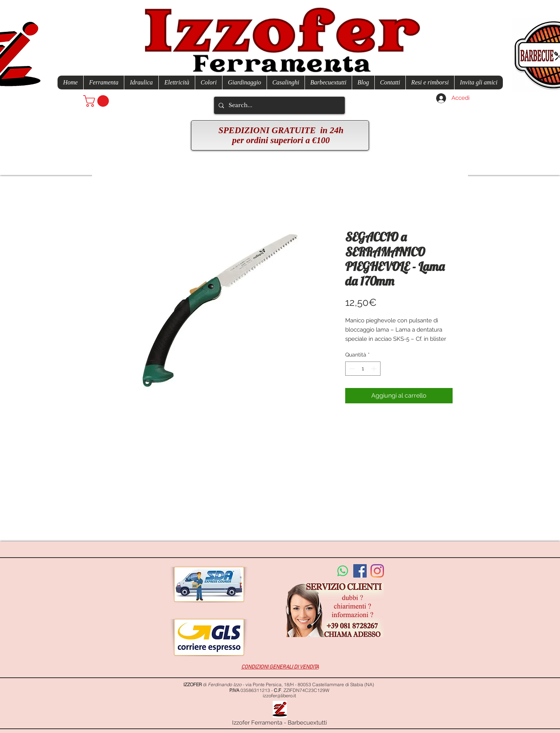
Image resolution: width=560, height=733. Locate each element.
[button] (97, 101)
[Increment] (375, 369)
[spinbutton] (363, 369)
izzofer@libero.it (279, 696)
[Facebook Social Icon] (360, 571)
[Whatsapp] (343, 571)
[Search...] (279, 105)
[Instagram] (377, 571)
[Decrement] (351, 369)
